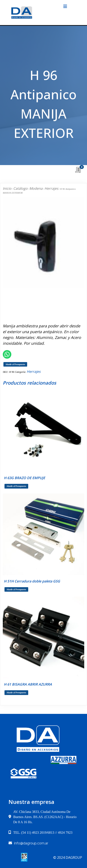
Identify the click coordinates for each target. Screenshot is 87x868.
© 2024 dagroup (68, 857)
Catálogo (20, 188)
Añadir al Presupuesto (15, 364)
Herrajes (51, 188)
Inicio (7, 188)
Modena (36, 188)
